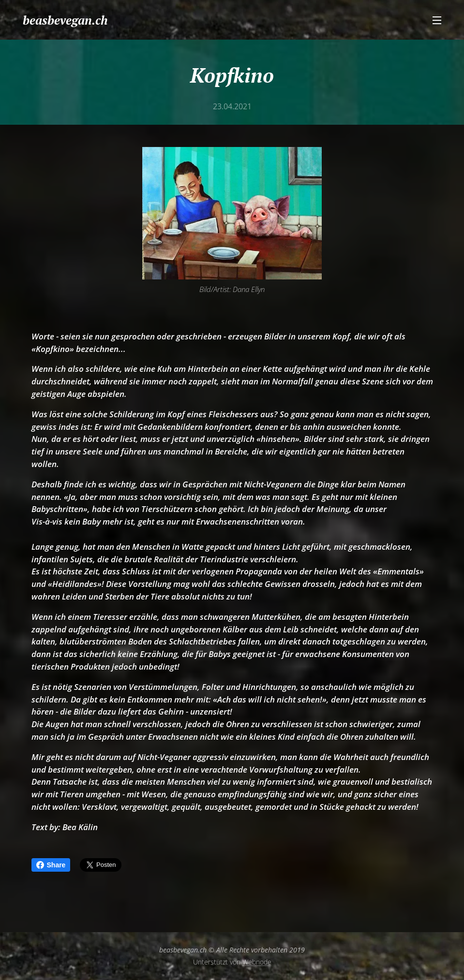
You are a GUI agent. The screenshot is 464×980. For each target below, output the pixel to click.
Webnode (257, 962)
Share (51, 865)
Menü (437, 20)
